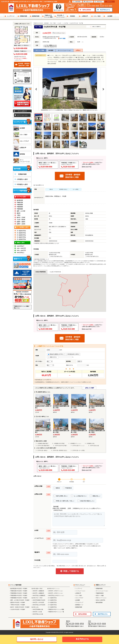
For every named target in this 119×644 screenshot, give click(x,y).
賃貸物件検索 (36, 16)
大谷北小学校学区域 (40, 272)
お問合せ (78, 50)
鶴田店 (57, 488)
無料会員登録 (87, 10)
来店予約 (98, 2)
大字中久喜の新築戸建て (44, 446)
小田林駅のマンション (76, 443)
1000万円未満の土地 (38, 609)
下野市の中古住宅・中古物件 (18, 605)
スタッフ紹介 (97, 16)
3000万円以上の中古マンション (56, 596)
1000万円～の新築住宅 (38, 591)
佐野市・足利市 (21, 224)
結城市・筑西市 (21, 222)
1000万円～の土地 (37, 612)
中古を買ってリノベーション (60, 16)
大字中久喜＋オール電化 (78, 450)
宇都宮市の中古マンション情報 (56, 609)
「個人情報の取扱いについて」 (64, 566)
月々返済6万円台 (21, 235)
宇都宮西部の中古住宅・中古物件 (19, 593)
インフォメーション (80, 591)
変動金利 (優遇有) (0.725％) (56, 354)
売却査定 (73, 16)
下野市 (19, 215)
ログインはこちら (22, 115)
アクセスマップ (79, 602)
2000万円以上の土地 (38, 614)
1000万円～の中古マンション (56, 591)
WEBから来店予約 (100, 600)
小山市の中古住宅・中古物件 (18, 609)
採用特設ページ (79, 605)
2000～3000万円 (21, 250)
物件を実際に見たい (61, 496)
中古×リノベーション (101, 598)
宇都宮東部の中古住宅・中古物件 (19, 596)
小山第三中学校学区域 (55, 272)
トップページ (11, 16)
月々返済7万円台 (21, 237)
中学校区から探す (22, 184)
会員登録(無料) (39, 382)
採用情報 (22, 154)
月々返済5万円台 (21, 233)
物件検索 (77, 2)
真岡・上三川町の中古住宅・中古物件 (20, 600)
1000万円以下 (20, 246)
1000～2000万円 (21, 248)
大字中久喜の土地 (94, 446)
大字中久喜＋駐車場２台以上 (60, 450)
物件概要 (51, 50)
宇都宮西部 (20, 205)
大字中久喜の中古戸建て (61, 446)
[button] (70, 291)
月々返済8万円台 (21, 239)
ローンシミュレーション (64, 50)
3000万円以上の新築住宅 (39, 596)
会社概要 (110, 16)
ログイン (110, 2)
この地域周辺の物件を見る (49, 38)
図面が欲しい (95, 496)
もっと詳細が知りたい (79, 496)
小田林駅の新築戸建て (43, 443)
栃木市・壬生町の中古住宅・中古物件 (20, 607)
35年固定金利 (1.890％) (73, 354)
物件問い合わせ (37, 639)
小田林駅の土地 (90, 443)
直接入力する (53, 357)
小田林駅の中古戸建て (59, 443)
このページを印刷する (23, 73)
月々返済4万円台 (21, 231)
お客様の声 (85, 16)
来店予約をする (105, 10)
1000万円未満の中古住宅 (39, 600)
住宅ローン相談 (100, 596)
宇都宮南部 (20, 209)
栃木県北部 (20, 200)
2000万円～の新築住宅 (38, 593)
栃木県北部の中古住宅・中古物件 (19, 589)
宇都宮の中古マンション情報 (48, 16)
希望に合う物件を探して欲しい (64, 501)
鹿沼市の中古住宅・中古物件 (18, 602)
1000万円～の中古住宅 (38, 602)
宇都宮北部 (20, 203)
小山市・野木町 (21, 220)
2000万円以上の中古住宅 (39, 605)
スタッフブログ (24, 141)
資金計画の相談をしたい (86, 501)
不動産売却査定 (100, 593)
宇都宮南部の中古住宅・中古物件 (19, 598)
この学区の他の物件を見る (56, 256)
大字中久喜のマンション (78, 446)
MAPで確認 (62, 38)
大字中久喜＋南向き (42, 450)
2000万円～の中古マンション (56, 593)
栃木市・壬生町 (21, 217)
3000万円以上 (20, 253)
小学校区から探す (22, 179)
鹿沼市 (19, 213)
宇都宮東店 (67, 488)
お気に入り (88, 2)
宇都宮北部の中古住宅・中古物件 (19, 591)
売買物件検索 (23, 16)
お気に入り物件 (90, 388)
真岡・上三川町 (21, 211)
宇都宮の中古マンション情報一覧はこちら (22, 307)
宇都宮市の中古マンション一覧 (56, 612)
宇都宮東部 (20, 207)
